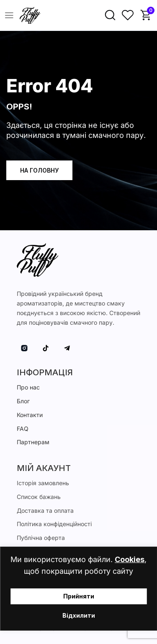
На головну (39, 170)
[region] (78, 589)
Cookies (130, 559)
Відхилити (79, 615)
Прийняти (79, 596)
